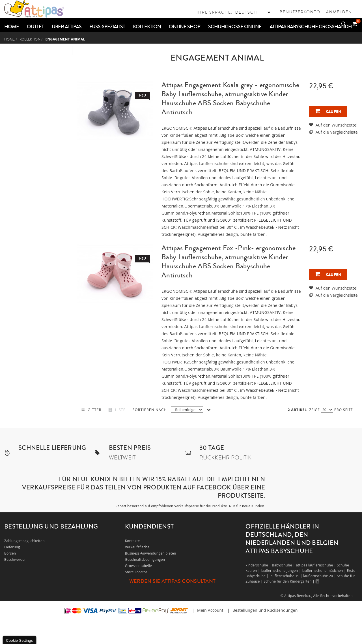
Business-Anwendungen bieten (151, 553)
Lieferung (12, 547)
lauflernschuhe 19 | (286, 576)
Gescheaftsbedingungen (145, 560)
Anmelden (339, 12)
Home (9, 39)
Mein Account (210, 610)
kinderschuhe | (259, 565)
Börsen (10, 553)
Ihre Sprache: (215, 12)
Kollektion (30, 39)
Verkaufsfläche (137, 547)
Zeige (315, 410)
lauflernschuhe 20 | (320, 576)
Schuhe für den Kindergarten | (289, 581)
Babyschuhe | (284, 565)
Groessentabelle (138, 566)
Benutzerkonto (300, 12)
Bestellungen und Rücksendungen (265, 610)
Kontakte (132, 541)
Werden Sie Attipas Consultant (173, 581)
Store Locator (136, 572)
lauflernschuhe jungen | (281, 571)
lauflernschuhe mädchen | (324, 571)
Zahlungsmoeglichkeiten (24, 541)
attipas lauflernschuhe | (316, 565)
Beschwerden (15, 560)
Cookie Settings (20, 640)
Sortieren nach (149, 410)
